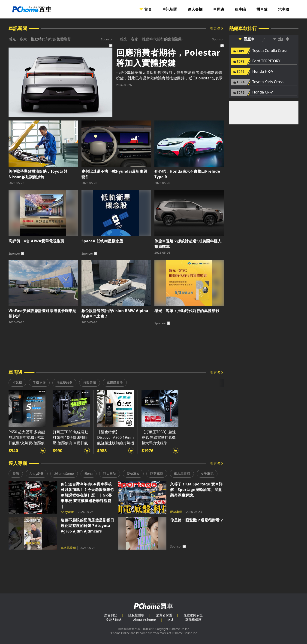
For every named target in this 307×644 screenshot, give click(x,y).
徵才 (171, 620)
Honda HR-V (263, 72)
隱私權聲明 (136, 615)
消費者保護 (164, 615)
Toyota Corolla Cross (270, 51)
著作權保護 (193, 620)
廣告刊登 (111, 615)
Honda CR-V (263, 92)
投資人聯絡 (114, 620)
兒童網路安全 (193, 615)
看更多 (215, 28)
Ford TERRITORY (266, 61)
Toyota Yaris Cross (268, 82)
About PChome (145, 620)
